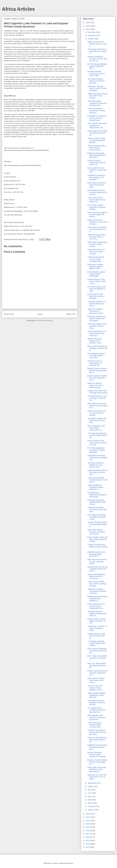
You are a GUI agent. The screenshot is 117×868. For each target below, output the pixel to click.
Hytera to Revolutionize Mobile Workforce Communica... (96, 576)
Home (40, 314)
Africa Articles (18, 9)
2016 (88, 837)
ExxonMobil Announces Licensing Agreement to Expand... (97, 192)
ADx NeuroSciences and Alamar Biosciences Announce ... (97, 333)
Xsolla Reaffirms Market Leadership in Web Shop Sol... (96, 695)
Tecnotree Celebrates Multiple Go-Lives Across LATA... (95, 465)
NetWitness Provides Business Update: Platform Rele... (95, 267)
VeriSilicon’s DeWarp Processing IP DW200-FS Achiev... (97, 591)
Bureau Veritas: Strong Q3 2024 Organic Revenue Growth (97, 539)
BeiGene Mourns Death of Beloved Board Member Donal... (97, 370)
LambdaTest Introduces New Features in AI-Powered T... (96, 177)
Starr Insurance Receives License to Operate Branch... (97, 562)
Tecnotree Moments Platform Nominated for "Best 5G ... (97, 614)
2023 (88, 814)
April (90, 800)
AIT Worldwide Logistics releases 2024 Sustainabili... (96, 274)
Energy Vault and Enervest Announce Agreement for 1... (97, 673)
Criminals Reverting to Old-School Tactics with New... (97, 509)
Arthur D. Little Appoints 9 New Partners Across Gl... (97, 740)
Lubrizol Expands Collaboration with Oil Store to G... (96, 163)
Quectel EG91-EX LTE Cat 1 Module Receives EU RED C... (97, 569)
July (90, 790)
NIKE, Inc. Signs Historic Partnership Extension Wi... (97, 665)
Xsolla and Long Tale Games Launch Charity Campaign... (97, 88)
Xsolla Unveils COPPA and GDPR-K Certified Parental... (97, 584)
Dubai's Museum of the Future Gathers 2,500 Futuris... (96, 281)
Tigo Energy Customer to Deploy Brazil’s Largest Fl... (97, 51)
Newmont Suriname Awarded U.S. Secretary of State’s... (97, 222)
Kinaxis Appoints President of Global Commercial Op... (97, 133)
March (90, 803)
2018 (88, 831)
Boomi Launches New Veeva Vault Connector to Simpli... (97, 443)
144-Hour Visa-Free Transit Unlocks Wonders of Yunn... (96, 688)
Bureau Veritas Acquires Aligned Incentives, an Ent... (97, 621)
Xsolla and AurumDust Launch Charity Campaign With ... (96, 259)
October (91, 39)
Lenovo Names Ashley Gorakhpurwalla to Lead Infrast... (97, 480)
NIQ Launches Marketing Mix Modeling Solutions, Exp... (97, 651)
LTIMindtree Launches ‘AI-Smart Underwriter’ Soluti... (97, 628)
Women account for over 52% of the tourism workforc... (97, 413)
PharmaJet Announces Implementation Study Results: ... (97, 502)
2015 (88, 840)
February (91, 806)
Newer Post (9, 314)
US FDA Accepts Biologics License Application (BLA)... (97, 66)
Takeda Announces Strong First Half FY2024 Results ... (97, 96)
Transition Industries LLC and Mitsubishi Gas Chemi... (97, 304)
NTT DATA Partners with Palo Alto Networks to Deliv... (97, 289)
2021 (88, 821)
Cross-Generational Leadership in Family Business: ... (96, 111)
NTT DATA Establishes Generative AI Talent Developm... (96, 450)
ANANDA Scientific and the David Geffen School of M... (96, 554)
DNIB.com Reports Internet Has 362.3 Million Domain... (95, 385)
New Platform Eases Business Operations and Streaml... (96, 532)
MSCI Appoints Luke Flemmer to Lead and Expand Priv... (96, 717)
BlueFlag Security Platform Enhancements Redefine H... (97, 599)
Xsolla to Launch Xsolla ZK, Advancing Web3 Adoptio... (96, 140)
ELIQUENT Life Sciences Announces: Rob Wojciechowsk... (97, 118)
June (90, 793)
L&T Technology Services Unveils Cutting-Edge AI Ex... (97, 435)
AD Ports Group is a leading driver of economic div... (95, 363)
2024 (88, 29)
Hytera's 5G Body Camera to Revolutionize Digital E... (97, 524)
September (92, 783)
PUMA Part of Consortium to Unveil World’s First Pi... (97, 229)
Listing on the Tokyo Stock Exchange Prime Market (97, 392)
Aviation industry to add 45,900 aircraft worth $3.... (96, 636)
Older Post (71, 314)
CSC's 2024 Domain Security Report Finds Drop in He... (97, 200)
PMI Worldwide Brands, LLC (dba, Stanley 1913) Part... (96, 356)
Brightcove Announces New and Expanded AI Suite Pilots (97, 155)
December (92, 32)
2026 (88, 23)
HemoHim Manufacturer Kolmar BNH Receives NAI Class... (97, 732)
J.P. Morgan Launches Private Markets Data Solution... (96, 643)
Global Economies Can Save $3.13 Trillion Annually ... (96, 252)
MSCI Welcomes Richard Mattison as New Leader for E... (97, 406)
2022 (88, 817)
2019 (88, 827)
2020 (88, 824)
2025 (88, 26)
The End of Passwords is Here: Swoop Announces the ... (97, 148)
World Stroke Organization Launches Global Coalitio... (97, 244)
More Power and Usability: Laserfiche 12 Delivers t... (97, 658)
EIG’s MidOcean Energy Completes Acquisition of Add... (97, 517)
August (91, 786)
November (92, 35)
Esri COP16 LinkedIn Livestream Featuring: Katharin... (97, 207)
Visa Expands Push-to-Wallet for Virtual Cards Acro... (97, 170)
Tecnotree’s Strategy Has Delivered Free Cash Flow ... (97, 420)
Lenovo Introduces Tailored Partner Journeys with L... (95, 725)
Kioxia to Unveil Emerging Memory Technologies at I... (97, 762)
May (90, 796)
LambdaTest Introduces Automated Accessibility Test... (97, 458)
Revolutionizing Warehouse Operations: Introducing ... (97, 495)
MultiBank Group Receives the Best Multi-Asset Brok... (97, 747)
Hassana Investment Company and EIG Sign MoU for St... (97, 59)
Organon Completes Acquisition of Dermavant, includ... (96, 311)
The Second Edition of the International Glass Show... (97, 326)
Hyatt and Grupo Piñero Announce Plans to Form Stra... (96, 237)
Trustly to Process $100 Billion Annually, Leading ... (97, 547)
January (91, 810)
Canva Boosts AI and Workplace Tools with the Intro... (96, 703)
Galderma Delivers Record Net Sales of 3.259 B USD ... (97, 472)
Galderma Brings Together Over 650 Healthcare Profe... (97, 378)
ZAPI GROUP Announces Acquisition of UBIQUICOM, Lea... (97, 125)
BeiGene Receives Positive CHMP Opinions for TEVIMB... (97, 755)
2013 (88, 847)
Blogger (70, 863)
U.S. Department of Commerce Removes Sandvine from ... (96, 710)
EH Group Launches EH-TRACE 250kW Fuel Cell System (97, 319)
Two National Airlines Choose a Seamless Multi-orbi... (96, 81)
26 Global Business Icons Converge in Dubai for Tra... (97, 398)
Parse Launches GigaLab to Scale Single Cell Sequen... (97, 215)
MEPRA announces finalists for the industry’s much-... (95, 341)
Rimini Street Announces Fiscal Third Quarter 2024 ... (97, 185)
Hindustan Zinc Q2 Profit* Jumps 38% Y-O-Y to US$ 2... (97, 777)
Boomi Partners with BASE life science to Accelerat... (96, 296)
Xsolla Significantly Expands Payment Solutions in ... (95, 487)
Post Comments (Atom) (44, 321)
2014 (88, 844)
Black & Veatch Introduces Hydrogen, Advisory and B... (97, 348)
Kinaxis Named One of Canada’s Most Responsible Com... (96, 606)
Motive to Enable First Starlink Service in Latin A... (97, 44)
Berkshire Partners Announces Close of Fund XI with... (96, 74)
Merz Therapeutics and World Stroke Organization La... (96, 428)
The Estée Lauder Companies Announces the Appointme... (97, 103)
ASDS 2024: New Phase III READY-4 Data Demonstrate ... (97, 769)
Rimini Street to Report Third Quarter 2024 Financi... (96, 680)
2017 (88, 834)
